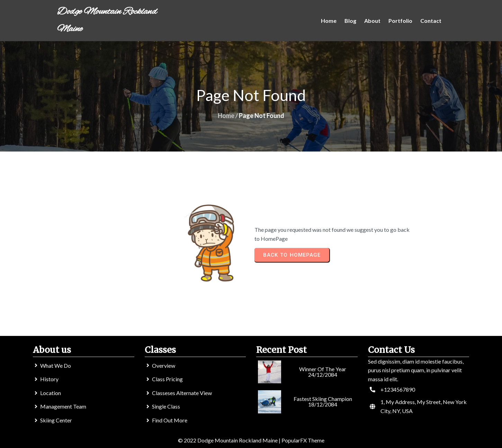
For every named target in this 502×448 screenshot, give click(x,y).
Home (226, 116)
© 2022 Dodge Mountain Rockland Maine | (230, 440)
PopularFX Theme (303, 440)
